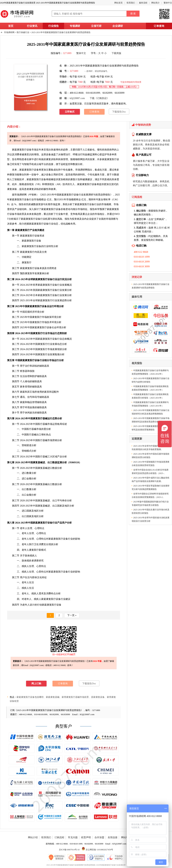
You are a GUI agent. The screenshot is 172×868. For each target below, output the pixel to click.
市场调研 (19, 195)
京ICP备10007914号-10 (69, 850)
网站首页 (118, 3)
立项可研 (96, 26)
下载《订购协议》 (99, 98)
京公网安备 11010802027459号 (97, 850)
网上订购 (36, 684)
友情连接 (113, 837)
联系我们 (131, 3)
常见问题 (73, 837)
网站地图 (126, 837)
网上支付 (159, 228)
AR (58, 184)
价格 (63, 209)
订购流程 (59, 837)
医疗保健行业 (23, 32)
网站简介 (155, 3)
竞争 (73, 214)
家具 (47, 392)
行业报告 (54, 26)
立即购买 (70, 112)
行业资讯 (32, 26)
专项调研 (75, 26)
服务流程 (143, 3)
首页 (11, 26)
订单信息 (151, 223)
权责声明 (86, 837)
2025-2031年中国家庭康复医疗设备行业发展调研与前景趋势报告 (61, 32)
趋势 (64, 300)
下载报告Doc (119, 112)
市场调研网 (9, 32)
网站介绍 (33, 837)
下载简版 (116, 53)
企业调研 (118, 26)
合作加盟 (99, 837)
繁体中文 (168, 3)
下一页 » (72, 615)
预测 (102, 209)
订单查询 (159, 26)
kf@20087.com (77, 98)
